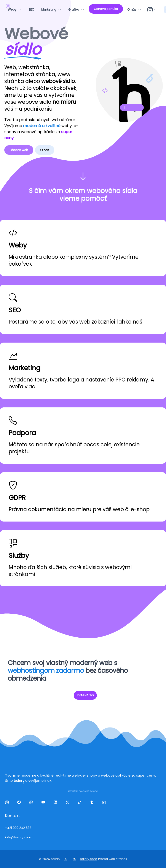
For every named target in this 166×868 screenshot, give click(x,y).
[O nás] (134, 10)
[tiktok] (80, 803)
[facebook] (20, 803)
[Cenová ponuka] (106, 9)
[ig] (153, 10)
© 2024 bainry (49, 859)
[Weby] (15, 10)
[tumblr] (93, 803)
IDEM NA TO (85, 695)
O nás (45, 150)
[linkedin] (56, 803)
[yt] (44, 803)
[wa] (32, 803)
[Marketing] (51, 10)
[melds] (105, 803)
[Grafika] (76, 10)
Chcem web (19, 150)
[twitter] (68, 803)
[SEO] (31, 10)
